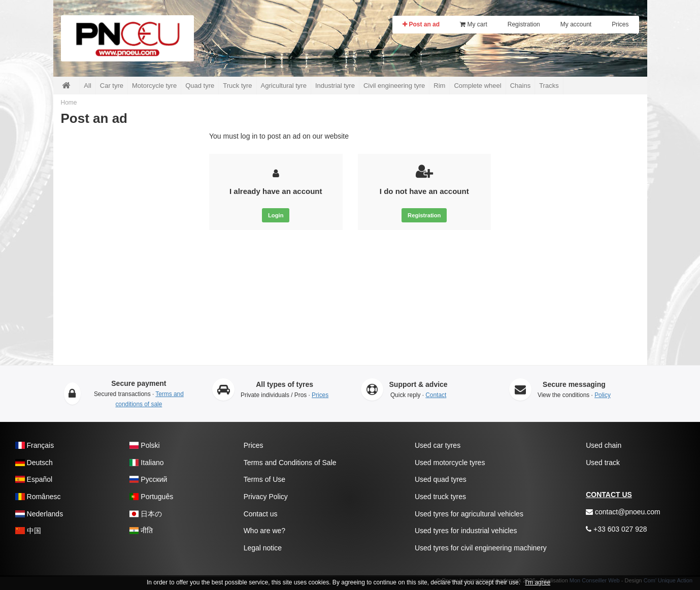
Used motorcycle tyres (450, 463)
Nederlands (39, 514)
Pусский (148, 479)
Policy (603, 395)
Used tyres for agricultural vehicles (469, 514)
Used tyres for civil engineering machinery (481, 548)
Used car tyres (438, 445)
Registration (524, 24)
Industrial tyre (335, 86)
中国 (28, 531)
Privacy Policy (266, 497)
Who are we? (264, 531)
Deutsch (34, 463)
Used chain (604, 445)
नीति (141, 531)
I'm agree (538, 582)
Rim (439, 86)
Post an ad (421, 24)
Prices (620, 24)
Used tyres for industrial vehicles (466, 531)
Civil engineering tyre (394, 86)
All (87, 86)
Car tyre (112, 86)
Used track (603, 463)
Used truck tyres (440, 497)
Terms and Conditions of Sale (290, 463)
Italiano (147, 463)
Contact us (261, 514)
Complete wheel (477, 86)
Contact (436, 395)
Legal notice (263, 548)
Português (151, 497)
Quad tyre (200, 86)
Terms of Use (264, 479)
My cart (474, 24)
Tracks (549, 86)
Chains (520, 86)
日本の (146, 514)
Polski (145, 445)
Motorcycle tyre (154, 86)
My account (576, 24)
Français (35, 445)
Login (276, 215)
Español (34, 479)
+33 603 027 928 (616, 529)
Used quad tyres (441, 479)
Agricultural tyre (284, 86)
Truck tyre (237, 86)
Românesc (38, 497)
